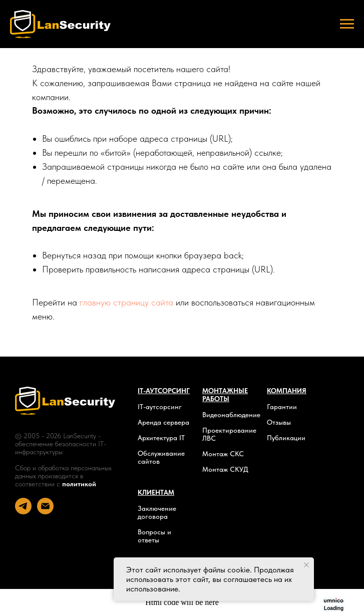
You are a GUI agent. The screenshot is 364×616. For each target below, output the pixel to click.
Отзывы (279, 422)
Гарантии (282, 407)
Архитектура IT (161, 438)
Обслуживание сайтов (161, 457)
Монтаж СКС (223, 454)
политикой (79, 484)
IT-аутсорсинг (160, 407)
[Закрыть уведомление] (306, 565)
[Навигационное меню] (347, 24)
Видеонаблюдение (231, 415)
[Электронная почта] (45, 512)
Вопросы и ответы (154, 536)
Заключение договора (157, 512)
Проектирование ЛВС (229, 434)
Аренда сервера (163, 422)
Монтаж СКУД (225, 469)
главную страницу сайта (126, 302)
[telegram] (23, 512)
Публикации (286, 438)
